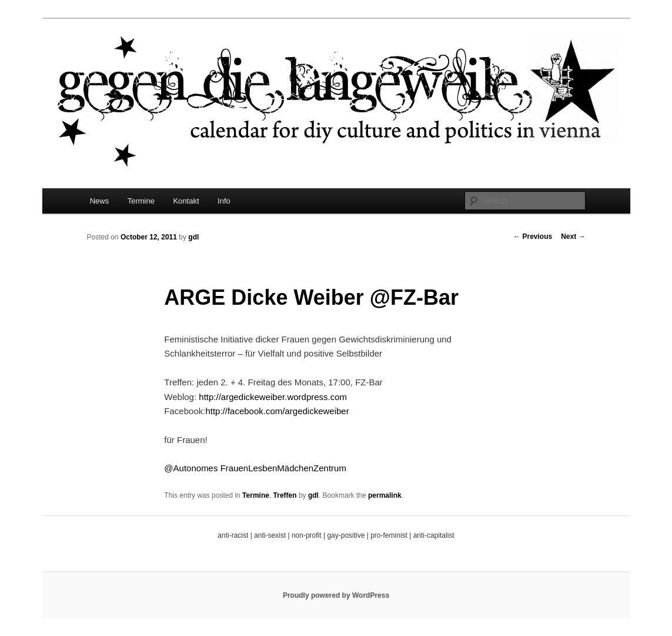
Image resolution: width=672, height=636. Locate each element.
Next (573, 237)
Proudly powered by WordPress (336, 595)
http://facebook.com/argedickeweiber (277, 411)
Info (224, 201)
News (100, 201)
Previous (533, 237)
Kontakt (186, 201)
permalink (385, 495)
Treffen (285, 495)
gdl (193, 237)
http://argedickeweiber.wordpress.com (273, 397)
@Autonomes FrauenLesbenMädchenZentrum (255, 468)
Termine (141, 201)
